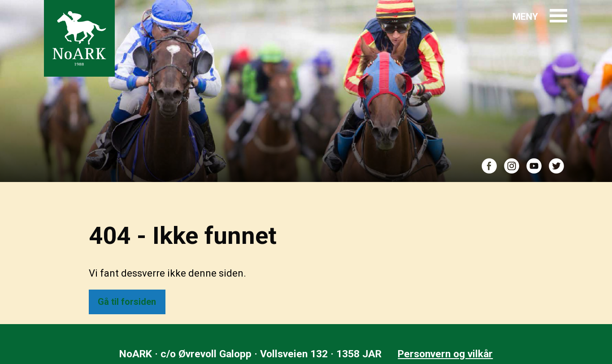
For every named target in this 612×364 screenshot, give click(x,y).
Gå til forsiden (127, 302)
